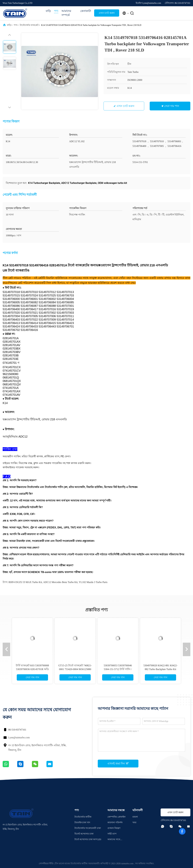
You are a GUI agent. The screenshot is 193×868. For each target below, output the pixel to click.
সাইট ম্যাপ (112, 834)
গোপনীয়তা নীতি (46, 864)
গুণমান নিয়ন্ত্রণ (114, 828)
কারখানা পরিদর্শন (115, 823)
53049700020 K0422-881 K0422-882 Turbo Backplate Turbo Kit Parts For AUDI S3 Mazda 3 (160, 669)
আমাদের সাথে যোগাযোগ (114, 840)
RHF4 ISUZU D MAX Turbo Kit (25, 582)
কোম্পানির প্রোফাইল (116, 817)
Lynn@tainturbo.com (19, 737)
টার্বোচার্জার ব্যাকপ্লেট (29, 25)
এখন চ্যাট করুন (107, 13)
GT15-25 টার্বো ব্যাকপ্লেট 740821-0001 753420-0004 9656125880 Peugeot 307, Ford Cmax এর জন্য (75, 669)
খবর (134, 823)
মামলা (135, 817)
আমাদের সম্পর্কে (66, 13)
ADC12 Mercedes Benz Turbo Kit (60, 582)
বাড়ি (48, 11)
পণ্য (56, 11)
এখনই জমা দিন (118, 763)
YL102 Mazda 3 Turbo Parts (93, 582)
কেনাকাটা (86, 11)
